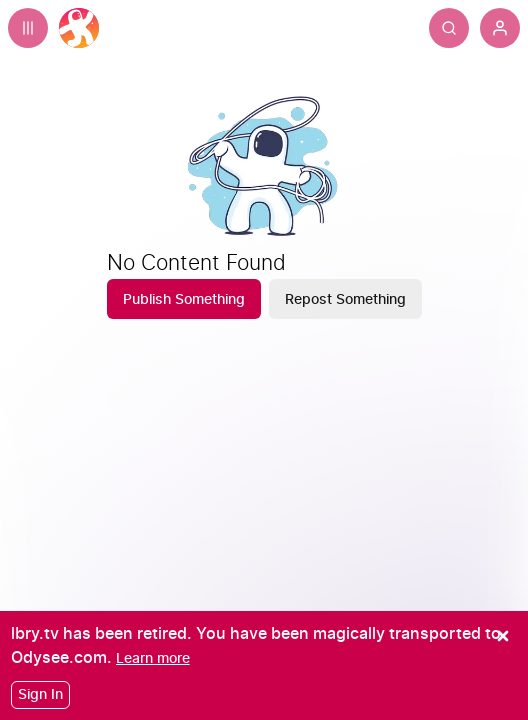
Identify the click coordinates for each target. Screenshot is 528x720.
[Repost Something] (345, 299)
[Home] (79, 28)
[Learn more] (153, 658)
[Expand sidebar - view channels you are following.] (28, 28)
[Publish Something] (184, 299)
